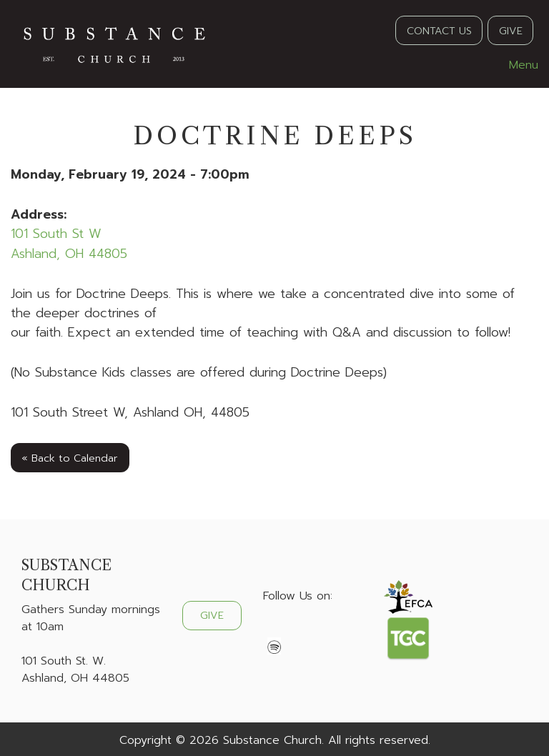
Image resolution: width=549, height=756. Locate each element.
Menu (516, 65)
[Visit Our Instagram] (320, 630)
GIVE (511, 31)
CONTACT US (439, 31)
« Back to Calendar (70, 458)
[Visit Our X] (297, 630)
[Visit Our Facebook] (274, 630)
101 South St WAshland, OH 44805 (69, 243)
